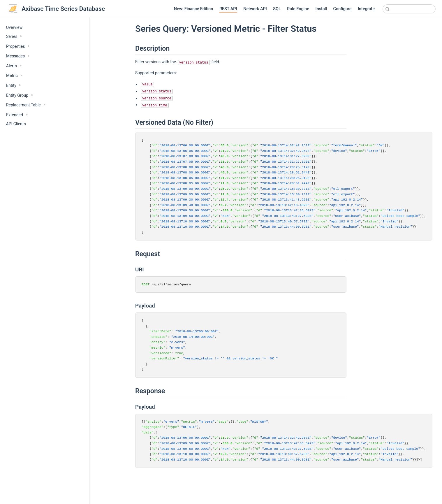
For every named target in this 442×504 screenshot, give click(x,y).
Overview (14, 27)
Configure (342, 9)
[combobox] (409, 9)
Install (321, 9)
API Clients (16, 124)
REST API (228, 9)
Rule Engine (298, 9)
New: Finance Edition (194, 9)
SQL (277, 9)
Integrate (366, 9)
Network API (255, 9)
